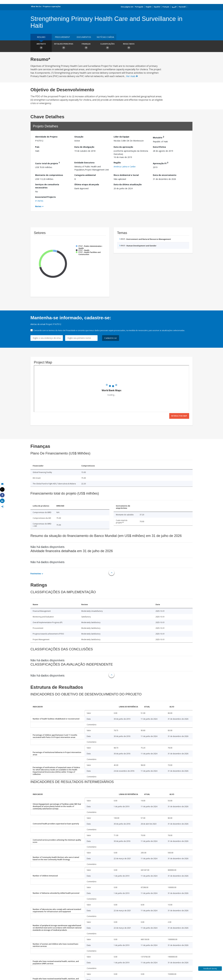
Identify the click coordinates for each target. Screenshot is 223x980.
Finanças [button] (86, 46)
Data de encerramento (165, 175)
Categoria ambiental (85, 175)
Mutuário (158, 137)
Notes (38, 206)
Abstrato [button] (41, 46)
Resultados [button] (129, 46)
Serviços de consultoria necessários (47, 186)
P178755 (39, 201)
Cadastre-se (111, 338)
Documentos (84, 37)
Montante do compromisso (49, 175)
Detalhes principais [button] (64, 46)
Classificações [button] (107, 46)
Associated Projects (45, 197)
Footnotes (36, 574)
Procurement (62, 37)
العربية (174, 7)
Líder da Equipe (121, 137)
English (149, 7)
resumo (41, 37)
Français (166, 7)
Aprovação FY (161, 163)
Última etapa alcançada (87, 184)
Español (157, 7)
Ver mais (132, 76)
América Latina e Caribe (125, 167)
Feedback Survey (210, 969)
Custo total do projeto (47, 163)
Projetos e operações (52, 6)
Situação (79, 137)
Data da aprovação (123, 147)
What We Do (36, 6)
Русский (182, 7)
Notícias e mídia (105, 37)
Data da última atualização (128, 184)
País (37, 147)
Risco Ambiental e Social (126, 175)
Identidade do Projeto (46, 137)
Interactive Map (179, 416)
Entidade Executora (84, 163)
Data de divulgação (84, 147)
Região (117, 163)
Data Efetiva (159, 147)
